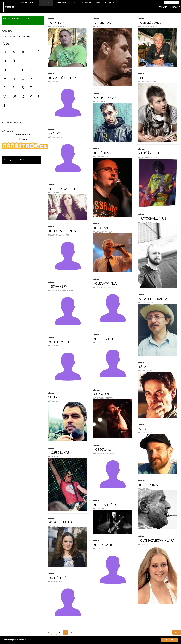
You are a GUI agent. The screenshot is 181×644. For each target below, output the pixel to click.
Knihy (99, 3)
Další (177, 632)
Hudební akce (61, 3)
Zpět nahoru (35, 160)
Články (34, 3)
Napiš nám (110, 3)
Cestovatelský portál (23, 134)
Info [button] (29, 640)
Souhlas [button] (170, 640)
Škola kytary (86, 3)
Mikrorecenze (23, 139)
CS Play (24, 3)
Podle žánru (25, 36)
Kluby (74, 3)
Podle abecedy (10, 36)
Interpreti (46, 3)
